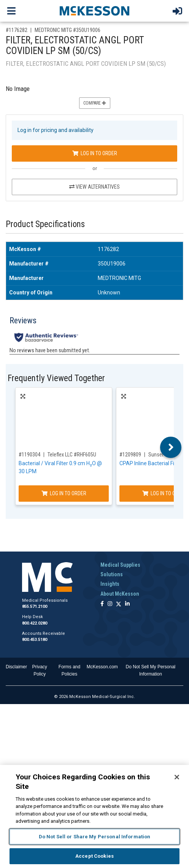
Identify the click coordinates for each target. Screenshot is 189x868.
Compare (95, 103)
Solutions (112, 574)
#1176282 (17, 30)
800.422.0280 (35, 623)
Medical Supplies (120, 565)
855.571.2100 (35, 606)
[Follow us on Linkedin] (127, 604)
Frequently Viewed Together (56, 378)
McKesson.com (102, 667)
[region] (94, 816)
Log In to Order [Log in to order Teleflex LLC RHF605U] (64, 493)
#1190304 (29, 455)
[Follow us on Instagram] (110, 604)
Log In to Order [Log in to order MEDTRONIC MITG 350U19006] (95, 153)
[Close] (177, 777)
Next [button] (171, 447)
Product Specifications (45, 224)
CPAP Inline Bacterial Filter (151, 463)
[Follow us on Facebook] (102, 604)
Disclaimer (16, 667)
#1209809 (130, 455)
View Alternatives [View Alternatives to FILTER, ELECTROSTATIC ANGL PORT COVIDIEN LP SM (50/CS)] (94, 187)
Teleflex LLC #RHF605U (72, 455)
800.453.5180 (35, 640)
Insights (110, 584)
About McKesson (120, 594)
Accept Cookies (94, 856)
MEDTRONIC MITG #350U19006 (67, 30)
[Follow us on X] (119, 604)
